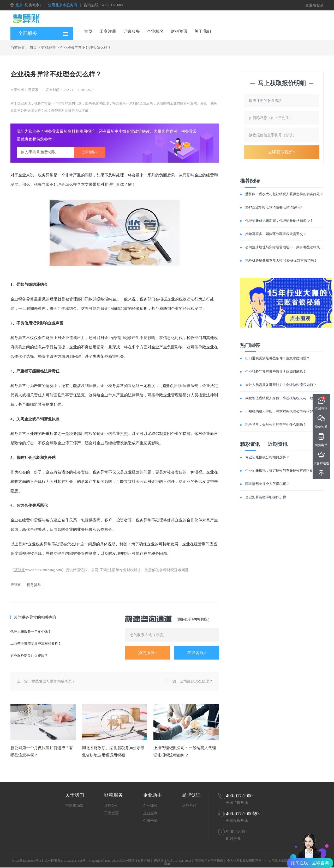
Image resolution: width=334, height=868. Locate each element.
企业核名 (155, 31)
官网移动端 (74, 806)
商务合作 (189, 806)
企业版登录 (314, 5)
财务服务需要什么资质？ (29, 655)
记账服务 (132, 31)
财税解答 (49, 48)
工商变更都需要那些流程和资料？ (36, 644)
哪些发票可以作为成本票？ (53, 681)
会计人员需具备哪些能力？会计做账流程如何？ (281, 385)
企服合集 (150, 821)
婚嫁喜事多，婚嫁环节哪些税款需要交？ (276, 234)
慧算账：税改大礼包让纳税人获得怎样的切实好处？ (284, 194)
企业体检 (150, 806)
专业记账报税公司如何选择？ (267, 457)
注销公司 (111, 806)
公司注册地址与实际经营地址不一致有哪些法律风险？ (286, 247)
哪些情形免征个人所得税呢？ (267, 484)
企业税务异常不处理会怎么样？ (86, 48)
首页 (88, 31)
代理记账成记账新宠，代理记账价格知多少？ (279, 221)
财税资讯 (179, 31)
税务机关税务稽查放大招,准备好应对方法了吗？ (281, 260)
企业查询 (150, 813)
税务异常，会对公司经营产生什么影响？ (276, 425)
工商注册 (108, 31)
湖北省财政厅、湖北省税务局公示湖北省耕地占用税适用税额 (113, 752)
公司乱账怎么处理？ (196, 681)
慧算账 (20, 570)
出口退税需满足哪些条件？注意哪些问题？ (278, 358)
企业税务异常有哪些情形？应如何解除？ (276, 371)
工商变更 (111, 813)
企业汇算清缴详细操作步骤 (266, 497)
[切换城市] (32, 5)
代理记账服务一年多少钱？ (31, 632)
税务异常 (34, 585)
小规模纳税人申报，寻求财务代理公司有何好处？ (283, 411)
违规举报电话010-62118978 (172, 861)
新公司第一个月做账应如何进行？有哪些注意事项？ (42, 752)
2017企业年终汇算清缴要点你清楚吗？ (274, 207)
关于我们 (203, 31)
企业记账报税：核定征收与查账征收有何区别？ (281, 470)
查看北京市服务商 (63, 5)
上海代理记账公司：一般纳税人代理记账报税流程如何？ (185, 752)
